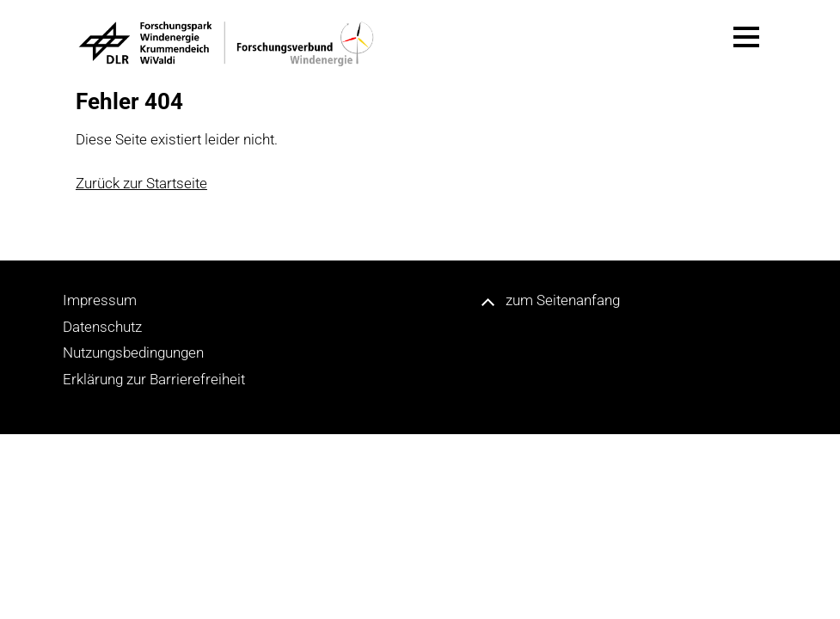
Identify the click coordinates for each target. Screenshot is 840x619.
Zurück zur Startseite (141, 183)
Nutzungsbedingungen (133, 352)
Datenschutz (102, 327)
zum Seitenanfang (563, 300)
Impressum (100, 300)
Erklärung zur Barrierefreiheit (154, 379)
